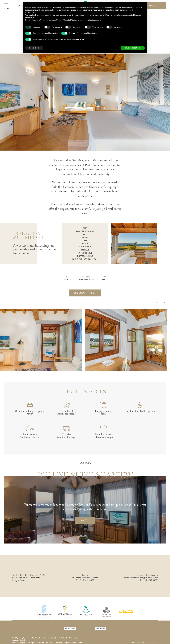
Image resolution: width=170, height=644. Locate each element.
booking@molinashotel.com (87, 578)
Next (1, 376)
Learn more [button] (34, 48)
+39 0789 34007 (87, 580)
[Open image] (41, 340)
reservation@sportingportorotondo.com (143, 578)
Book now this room (85, 293)
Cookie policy (86, 629)
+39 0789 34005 (151, 580)
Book (152, 6)
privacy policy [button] (95, 7)
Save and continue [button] (133, 48)
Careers (153, 642)
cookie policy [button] (30, 12)
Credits (144, 642)
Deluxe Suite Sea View (85, 476)
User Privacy (101, 629)
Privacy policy (70, 629)
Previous (1, 305)
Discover (85, 520)
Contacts (134, 642)
